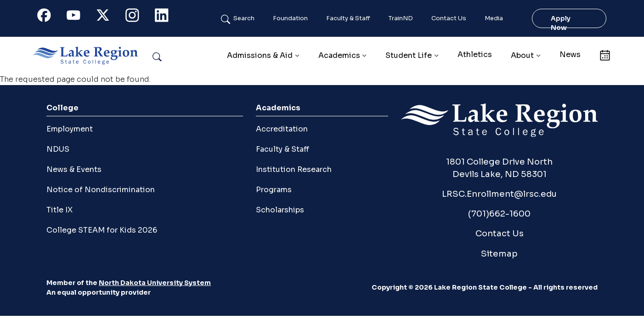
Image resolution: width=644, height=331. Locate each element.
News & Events (74, 169)
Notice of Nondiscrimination (101, 190)
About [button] (522, 55)
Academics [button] (339, 55)
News (570, 54)
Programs (274, 190)
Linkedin (167, 17)
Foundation (290, 18)
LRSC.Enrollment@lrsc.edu (499, 194)
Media (494, 18)
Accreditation (282, 129)
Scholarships (280, 210)
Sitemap (499, 254)
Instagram (137, 17)
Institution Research (294, 169)
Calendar (605, 54)
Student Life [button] (409, 55)
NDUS (58, 149)
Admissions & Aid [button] (260, 55)
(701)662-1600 (499, 214)
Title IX (59, 210)
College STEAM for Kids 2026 (102, 230)
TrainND (401, 18)
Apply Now (561, 23)
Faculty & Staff (348, 18)
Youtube (79, 17)
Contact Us (449, 18)
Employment (70, 129)
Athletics (475, 54)
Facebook (49, 17)
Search (244, 18)
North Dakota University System (155, 283)
